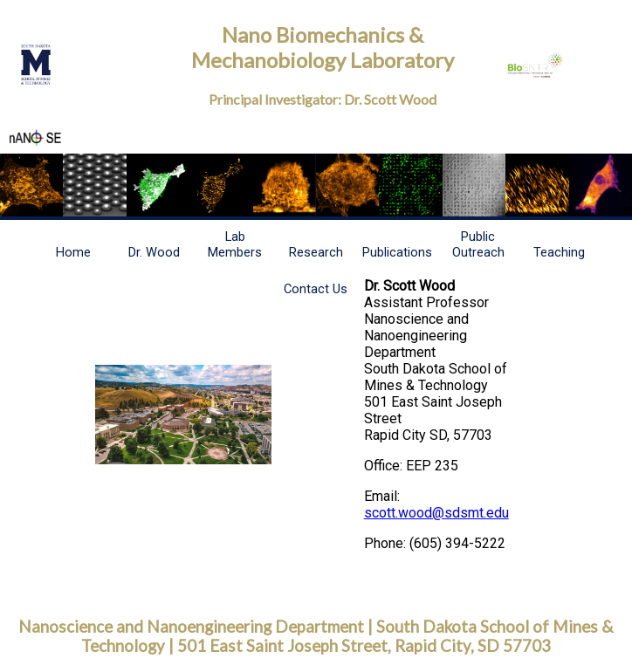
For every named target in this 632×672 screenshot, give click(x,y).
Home (73, 252)
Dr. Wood (154, 252)
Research (316, 252)
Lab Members (235, 244)
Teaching (559, 252)
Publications (397, 252)
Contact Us (316, 289)
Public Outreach (478, 244)
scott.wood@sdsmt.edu (436, 513)
